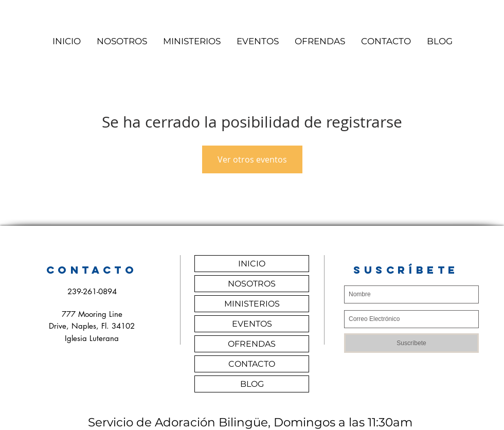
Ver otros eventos (252, 159)
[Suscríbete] (411, 343)
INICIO (252, 264)
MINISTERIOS (252, 304)
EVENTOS (252, 324)
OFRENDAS (252, 344)
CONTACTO (252, 364)
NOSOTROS (252, 284)
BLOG (252, 384)
